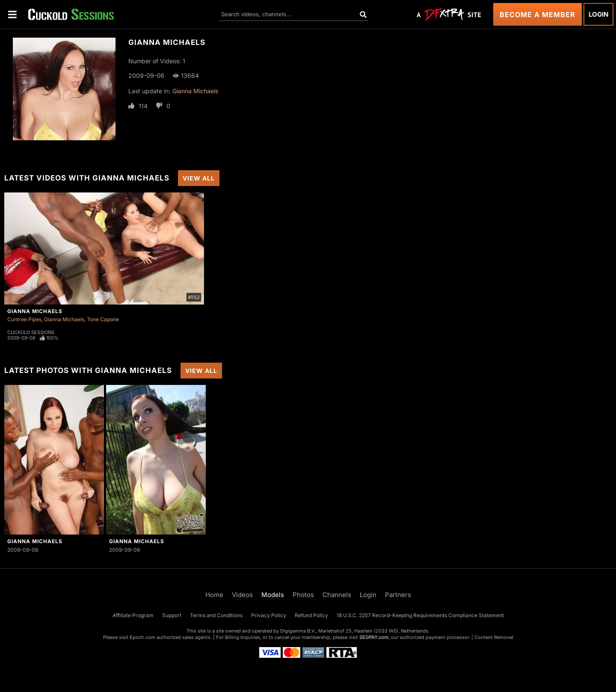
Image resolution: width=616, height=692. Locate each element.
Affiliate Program (133, 615)
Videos (242, 595)
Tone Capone (103, 319)
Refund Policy (311, 615)
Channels (337, 595)
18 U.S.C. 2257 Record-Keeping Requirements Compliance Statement (420, 615)
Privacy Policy (269, 615)
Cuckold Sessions (31, 332)
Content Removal (494, 637)
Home (214, 595)
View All (199, 178)
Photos (303, 595)
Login (598, 14)
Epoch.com (142, 637)
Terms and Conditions (216, 615)
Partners (398, 595)
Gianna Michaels (195, 91)
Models (273, 595)
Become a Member (538, 15)
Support (172, 615)
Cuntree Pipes (24, 319)
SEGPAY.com (374, 637)
